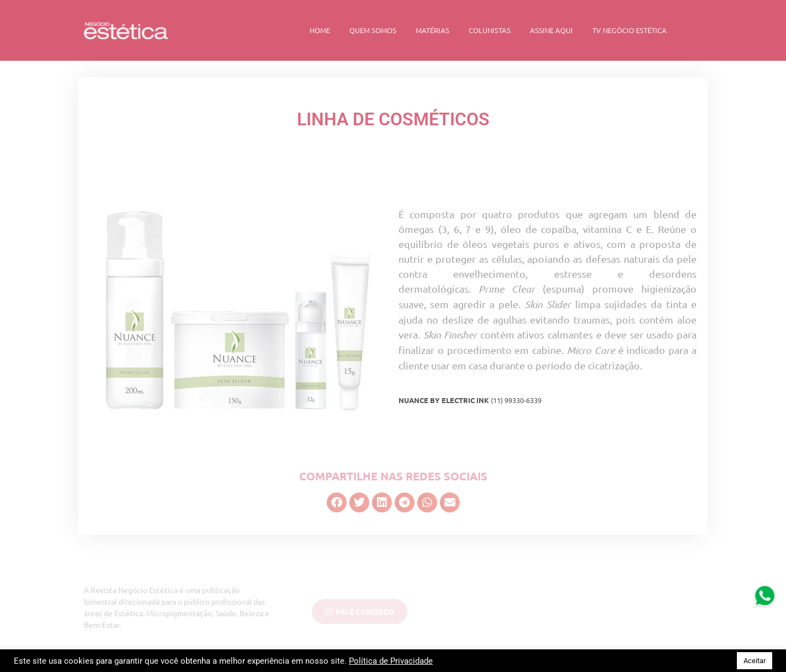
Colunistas (490, 30)
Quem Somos (373, 30)
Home (320, 30)
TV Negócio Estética (630, 30)
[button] (337, 502)
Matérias (432, 30)
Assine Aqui (551, 30)
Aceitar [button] (755, 661)
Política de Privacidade (391, 661)
